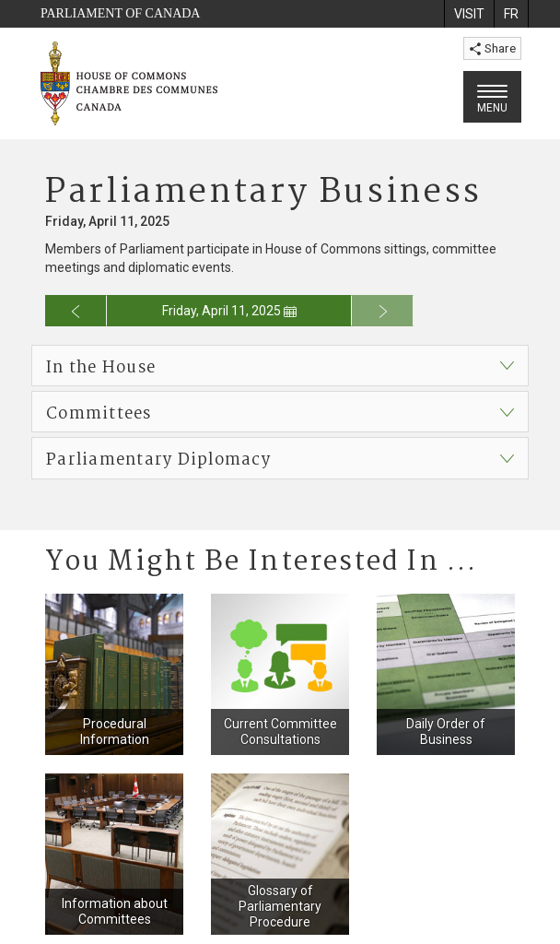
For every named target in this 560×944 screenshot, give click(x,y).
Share (492, 48)
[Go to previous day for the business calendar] (76, 311)
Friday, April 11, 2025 (229, 311)
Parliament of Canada (120, 13)
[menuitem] (469, 14)
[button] (280, 366)
